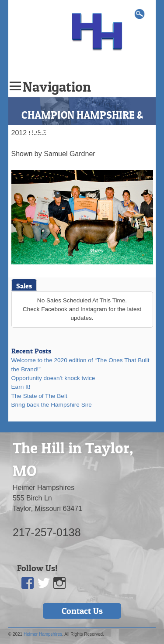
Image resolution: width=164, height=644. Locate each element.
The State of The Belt (39, 396)
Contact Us (82, 611)
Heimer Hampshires (43, 634)
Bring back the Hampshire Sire (52, 405)
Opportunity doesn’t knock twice (53, 378)
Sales (24, 286)
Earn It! (21, 387)
